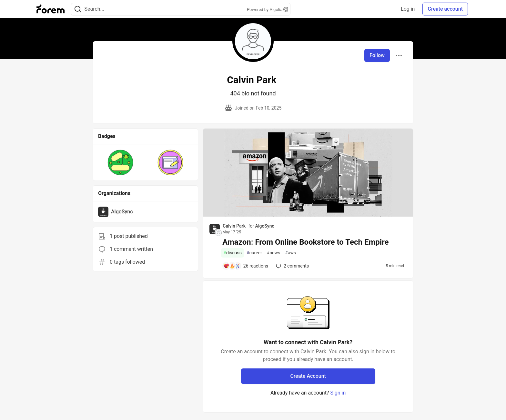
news (274, 253)
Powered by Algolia (268, 10)
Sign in (338, 393)
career (254, 253)
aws (290, 253)
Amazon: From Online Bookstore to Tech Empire (305, 242)
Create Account (308, 376)
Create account (445, 9)
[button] (121, 162)
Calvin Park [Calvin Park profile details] (234, 226)
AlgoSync (265, 226)
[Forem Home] (51, 9)
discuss (233, 253)
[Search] (78, 9)
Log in (408, 9)
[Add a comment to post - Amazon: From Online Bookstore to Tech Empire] (246, 266)
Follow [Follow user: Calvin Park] (377, 55)
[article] (308, 215)
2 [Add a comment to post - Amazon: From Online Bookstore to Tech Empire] (292, 266)
